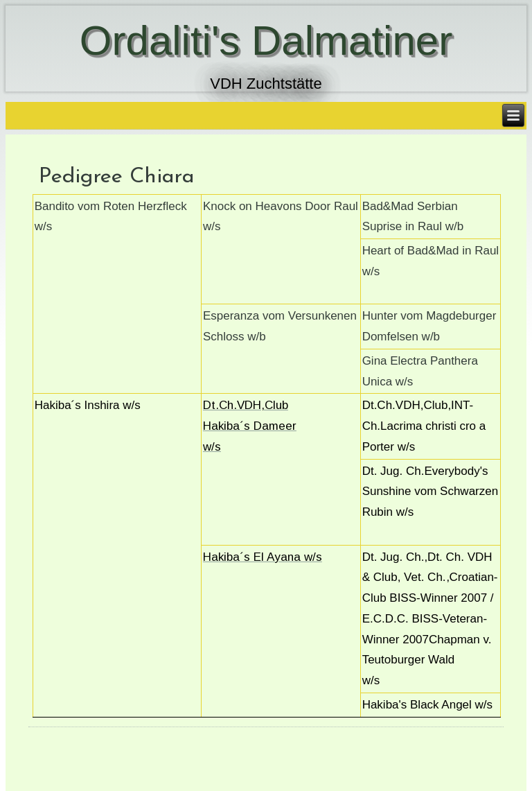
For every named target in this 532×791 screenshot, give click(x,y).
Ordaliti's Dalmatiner (266, 41)
